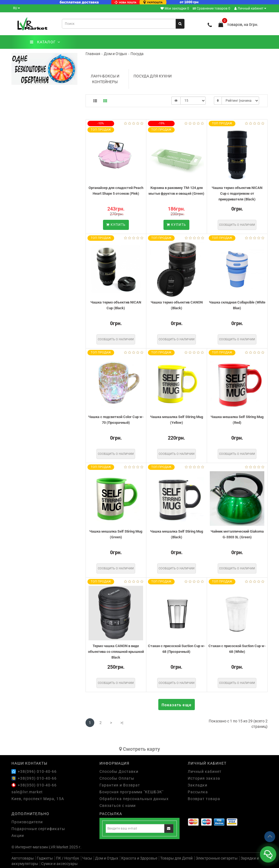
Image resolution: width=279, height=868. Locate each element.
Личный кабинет (250, 8)
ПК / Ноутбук (68, 858)
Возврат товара (204, 799)
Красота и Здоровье (139, 858)
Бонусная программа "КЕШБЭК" (131, 792)
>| (122, 723)
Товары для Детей (176, 858)
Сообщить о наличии (237, 225)
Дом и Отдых (107, 858)
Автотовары (23, 858)
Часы (87, 858)
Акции (18, 836)
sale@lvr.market (27, 792)
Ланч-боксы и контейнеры (105, 79)
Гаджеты (45, 858)
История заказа (204, 778)
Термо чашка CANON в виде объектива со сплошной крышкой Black (116, 651)
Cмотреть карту (139, 749)
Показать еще (177, 705)
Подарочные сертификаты (38, 829)
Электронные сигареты (217, 858)
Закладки (198, 785)
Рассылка (198, 792)
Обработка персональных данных (134, 799)
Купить (116, 225)
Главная (93, 54)
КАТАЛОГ (45, 42)
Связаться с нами (118, 806)
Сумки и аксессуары (59, 864)
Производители (27, 822)
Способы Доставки (119, 771)
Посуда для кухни (153, 76)
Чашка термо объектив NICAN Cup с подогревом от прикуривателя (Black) (237, 193)
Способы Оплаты (117, 778)
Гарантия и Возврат (120, 785)
